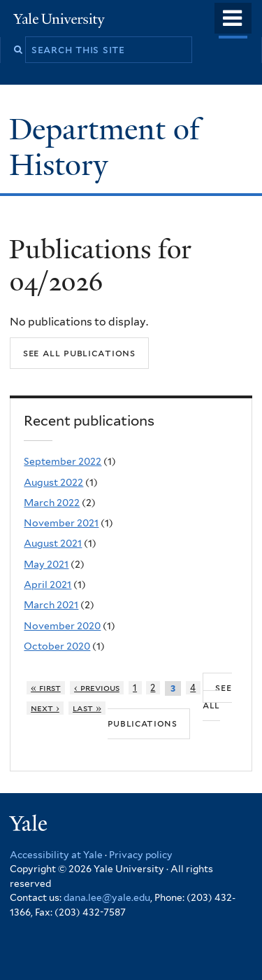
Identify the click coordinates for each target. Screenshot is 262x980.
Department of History (104, 147)
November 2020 (62, 626)
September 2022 (63, 461)
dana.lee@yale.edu (107, 897)
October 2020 (57, 646)
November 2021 (61, 523)
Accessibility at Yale (56, 855)
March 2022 (52, 503)
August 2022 (53, 482)
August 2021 (53, 543)
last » (87, 708)
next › (45, 708)
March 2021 (51, 605)
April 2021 (48, 584)
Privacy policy (141, 855)
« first (46, 688)
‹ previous (97, 688)
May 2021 (46, 564)
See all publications (79, 352)
